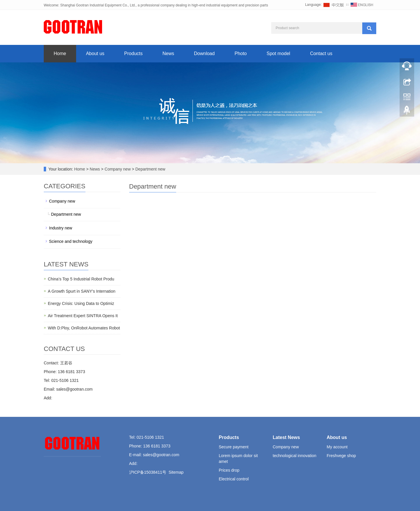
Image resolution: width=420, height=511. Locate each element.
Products (133, 53)
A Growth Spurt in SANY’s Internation (82, 291)
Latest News (286, 437)
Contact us (321, 53)
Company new (118, 169)
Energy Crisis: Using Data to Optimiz (81, 303)
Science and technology (71, 241)
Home (60, 53)
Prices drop (229, 470)
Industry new (61, 228)
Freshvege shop (341, 456)
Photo (241, 53)
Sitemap (176, 472)
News (168, 53)
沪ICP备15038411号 (148, 472)
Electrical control (234, 479)
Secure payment (234, 447)
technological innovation (294, 456)
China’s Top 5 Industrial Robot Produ (81, 279)
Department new (150, 169)
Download (204, 53)
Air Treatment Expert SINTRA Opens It (83, 316)
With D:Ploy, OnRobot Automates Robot (84, 328)
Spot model (278, 53)
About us (95, 53)
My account (337, 447)
